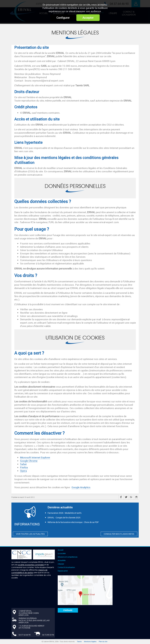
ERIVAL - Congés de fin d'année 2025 (64, 518)
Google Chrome (29, 461)
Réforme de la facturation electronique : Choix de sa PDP (73, 522)
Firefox (24, 467)
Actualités (62, 560)
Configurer (63, 18)
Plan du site (103, 642)
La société (62, 553)
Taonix (79, 642)
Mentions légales (90, 642)
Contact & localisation (66, 567)
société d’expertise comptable (31, 565)
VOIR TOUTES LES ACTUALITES (30, 534)
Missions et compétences (68, 557)
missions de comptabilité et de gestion (29, 571)
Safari (23, 464)
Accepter (88, 18)
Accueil (61, 550)
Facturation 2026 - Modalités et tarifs (65, 513)
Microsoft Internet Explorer (35, 457)
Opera (23, 471)
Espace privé (63, 571)
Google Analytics (81, 487)
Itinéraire (68, 610)
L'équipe (61, 564)
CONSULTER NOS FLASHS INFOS (119, 534)
